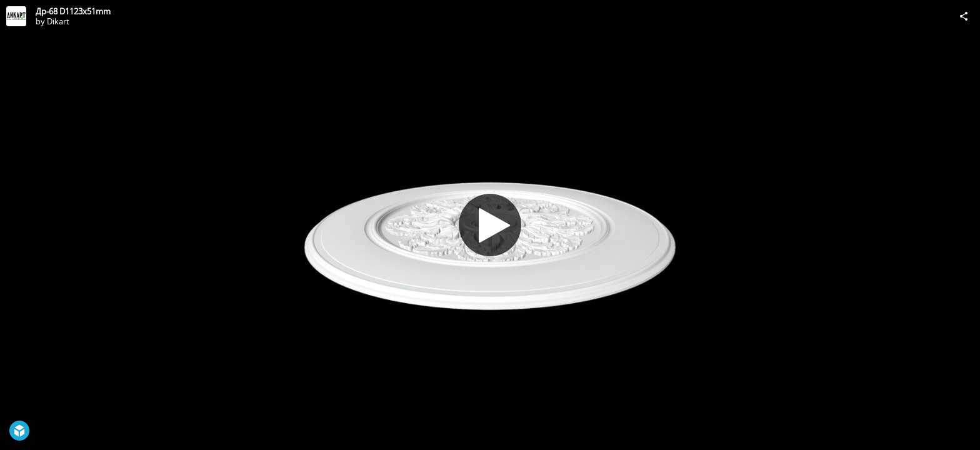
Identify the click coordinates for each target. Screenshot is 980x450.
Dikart (58, 21)
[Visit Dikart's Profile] (16, 16)
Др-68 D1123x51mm (73, 11)
